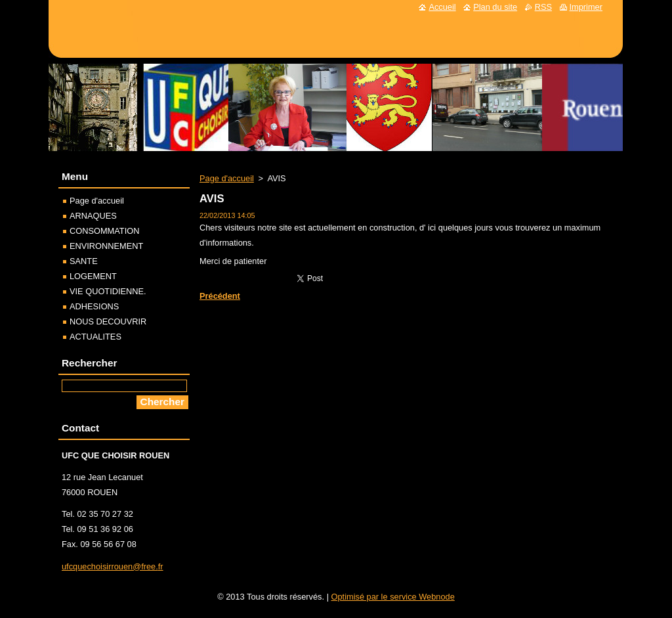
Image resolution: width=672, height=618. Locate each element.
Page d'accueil (227, 178)
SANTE (84, 261)
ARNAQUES (93, 216)
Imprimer (586, 7)
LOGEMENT (93, 276)
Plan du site (495, 7)
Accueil (442, 7)
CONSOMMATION (104, 231)
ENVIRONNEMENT (106, 246)
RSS (543, 7)
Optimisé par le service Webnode (393, 597)
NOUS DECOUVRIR (108, 321)
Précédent (220, 296)
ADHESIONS (94, 306)
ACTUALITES (95, 337)
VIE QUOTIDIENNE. (108, 291)
